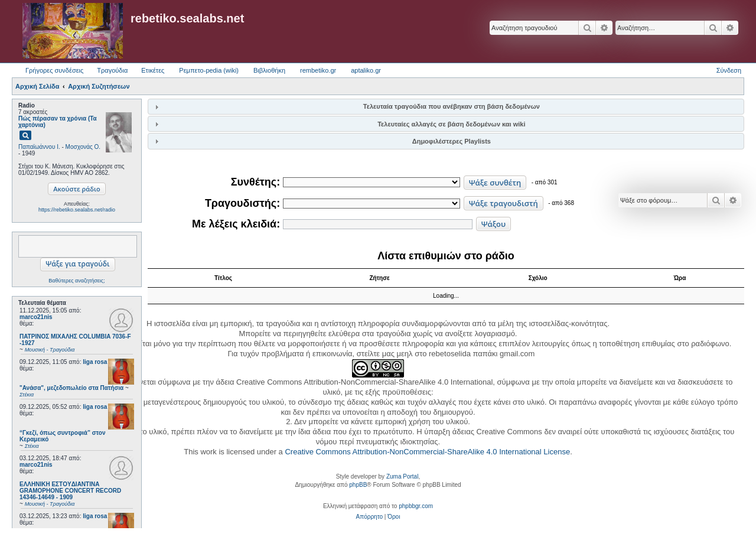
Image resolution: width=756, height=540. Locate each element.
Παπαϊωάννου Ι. (39, 147)
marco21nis (36, 317)
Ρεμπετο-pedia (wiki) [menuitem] (209, 70)
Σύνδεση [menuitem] (729, 70)
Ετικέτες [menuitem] (153, 70)
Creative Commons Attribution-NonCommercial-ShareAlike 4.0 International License (427, 452)
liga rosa (95, 362)
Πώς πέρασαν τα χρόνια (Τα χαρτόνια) (58, 122)
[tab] (446, 107)
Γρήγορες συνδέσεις (54, 70)
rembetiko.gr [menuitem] (318, 70)
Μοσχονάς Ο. (83, 147)
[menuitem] (369, 517)
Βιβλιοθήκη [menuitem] (269, 70)
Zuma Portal (402, 476)
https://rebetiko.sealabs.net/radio (77, 210)
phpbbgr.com (416, 506)
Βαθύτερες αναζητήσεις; (76, 281)
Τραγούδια (112, 70)
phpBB (358, 485)
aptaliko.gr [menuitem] (366, 70)
